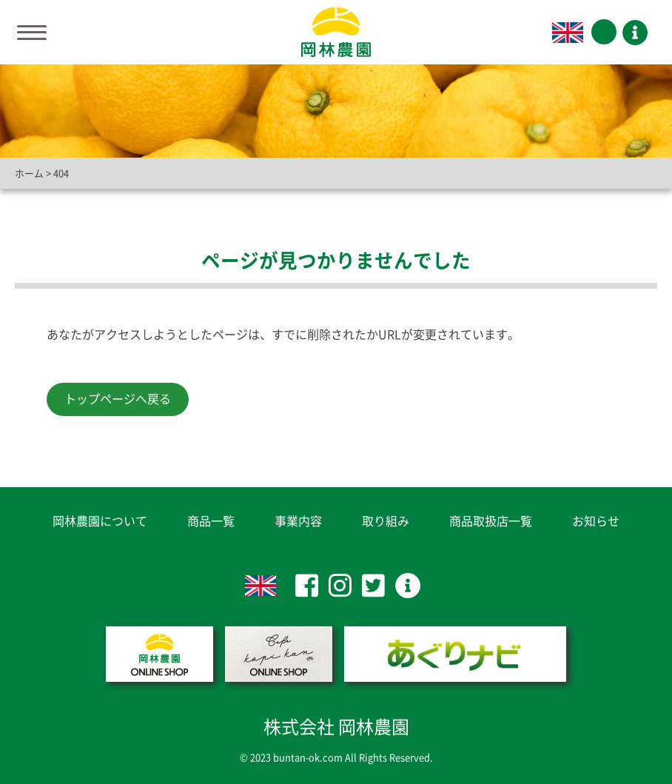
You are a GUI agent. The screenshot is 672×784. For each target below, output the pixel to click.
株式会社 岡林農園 (336, 727)
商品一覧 (211, 521)
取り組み (386, 521)
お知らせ (596, 521)
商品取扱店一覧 (491, 521)
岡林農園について (100, 521)
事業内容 (298, 521)
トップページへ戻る (118, 399)
